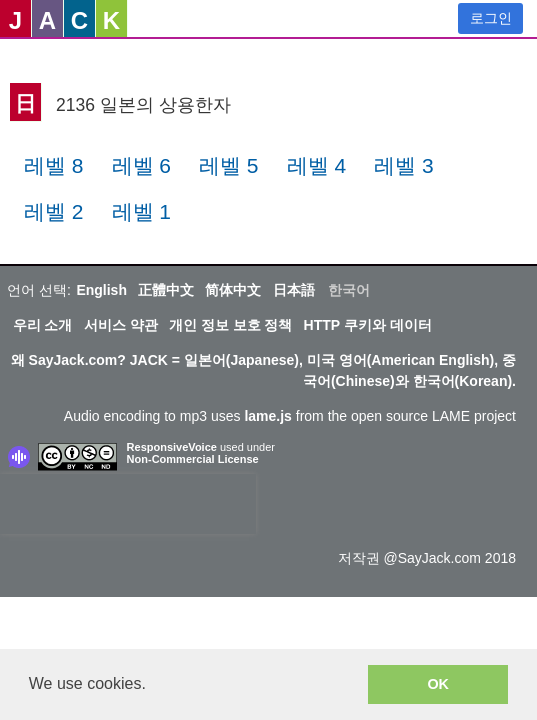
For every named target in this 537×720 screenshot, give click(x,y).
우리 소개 (43, 325)
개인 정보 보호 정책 (231, 325)
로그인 (491, 18)
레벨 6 (142, 165)
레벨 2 (54, 211)
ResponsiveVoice (172, 447)
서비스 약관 (121, 325)
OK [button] (438, 684)
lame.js (267, 416)
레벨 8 (54, 165)
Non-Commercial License (193, 459)
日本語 (294, 290)
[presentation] (128, 504)
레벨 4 (317, 165)
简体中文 (233, 290)
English (101, 290)
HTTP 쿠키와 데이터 (368, 325)
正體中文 (166, 290)
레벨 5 (229, 165)
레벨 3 (404, 165)
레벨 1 (142, 211)
